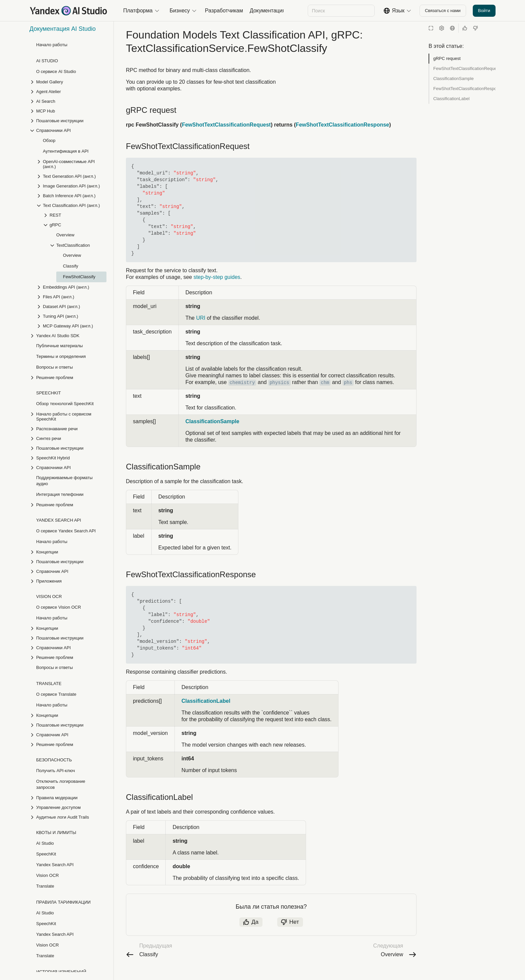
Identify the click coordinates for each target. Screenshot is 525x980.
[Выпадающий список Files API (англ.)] (71, 228)
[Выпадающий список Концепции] (68, 483)
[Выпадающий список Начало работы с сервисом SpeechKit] (68, 347)
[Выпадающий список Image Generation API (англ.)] (71, 117)
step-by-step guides (217, 284)
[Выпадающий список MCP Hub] (68, 42)
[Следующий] (278, 11)
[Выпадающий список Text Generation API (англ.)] (71, 107)
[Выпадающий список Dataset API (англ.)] (71, 237)
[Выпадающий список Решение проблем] (68, 308)
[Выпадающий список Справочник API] (68, 502)
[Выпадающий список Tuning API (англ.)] (71, 247)
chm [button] (325, 389)
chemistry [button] (242, 389)
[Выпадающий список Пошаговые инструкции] (68, 51)
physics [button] (279, 389)
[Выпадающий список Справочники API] (68, 61)
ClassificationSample (454, 79)
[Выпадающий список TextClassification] (78, 176)
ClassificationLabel (451, 99)
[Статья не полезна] (475, 28)
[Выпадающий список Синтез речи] (68, 369)
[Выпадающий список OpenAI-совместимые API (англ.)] (71, 95)
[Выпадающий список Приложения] (68, 512)
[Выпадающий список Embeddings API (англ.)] (71, 218)
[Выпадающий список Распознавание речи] (68, 359)
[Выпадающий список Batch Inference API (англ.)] (71, 126)
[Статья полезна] (465, 28)
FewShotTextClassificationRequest (464, 68)
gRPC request (447, 58)
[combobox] (341, 11)
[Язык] (452, 28)
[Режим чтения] (431, 28)
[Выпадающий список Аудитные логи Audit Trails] (68, 748)
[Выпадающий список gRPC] (75, 156)
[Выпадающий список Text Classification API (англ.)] (71, 136)
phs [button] (348, 389)
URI (201, 325)
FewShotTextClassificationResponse (464, 89)
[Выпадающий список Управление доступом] (68, 738)
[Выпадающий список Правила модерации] (68, 728)
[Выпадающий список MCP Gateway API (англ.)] (71, 257)
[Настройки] (442, 28)
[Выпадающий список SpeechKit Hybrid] (68, 389)
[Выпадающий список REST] (75, 146)
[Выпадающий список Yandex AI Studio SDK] (68, 266)
